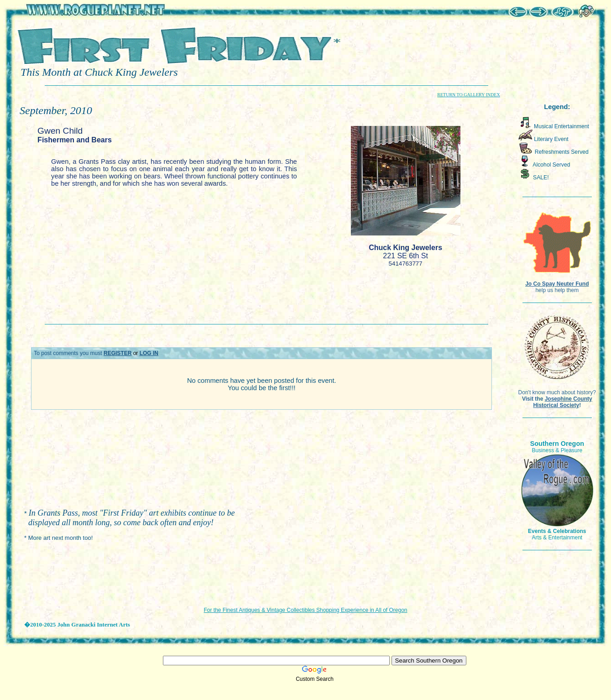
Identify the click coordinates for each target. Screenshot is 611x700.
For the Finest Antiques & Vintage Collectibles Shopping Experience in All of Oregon (305, 610)
